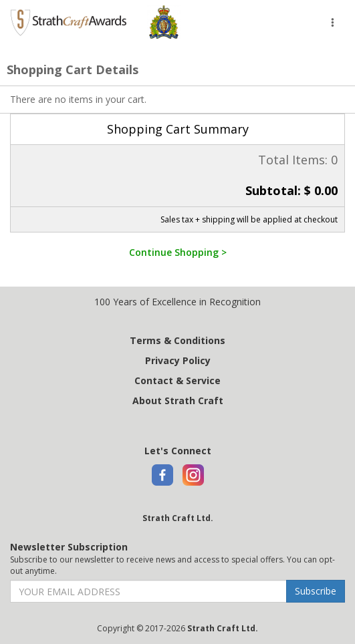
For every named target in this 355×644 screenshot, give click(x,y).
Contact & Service (177, 380)
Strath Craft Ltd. (178, 518)
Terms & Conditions (177, 340)
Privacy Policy (178, 360)
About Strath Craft (178, 400)
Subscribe (316, 591)
